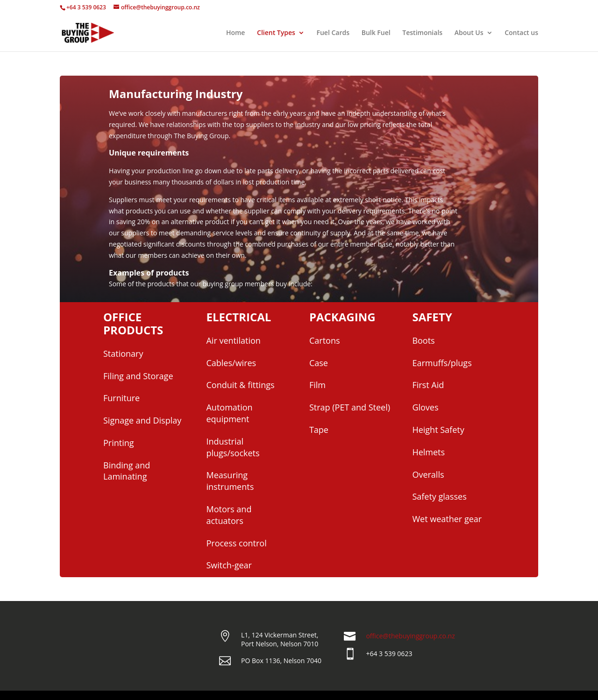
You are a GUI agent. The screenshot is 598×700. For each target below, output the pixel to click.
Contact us (521, 33)
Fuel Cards (333, 33)
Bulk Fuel (376, 33)
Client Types (276, 33)
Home (236, 33)
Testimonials (422, 33)
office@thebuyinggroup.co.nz (410, 636)
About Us (469, 33)
